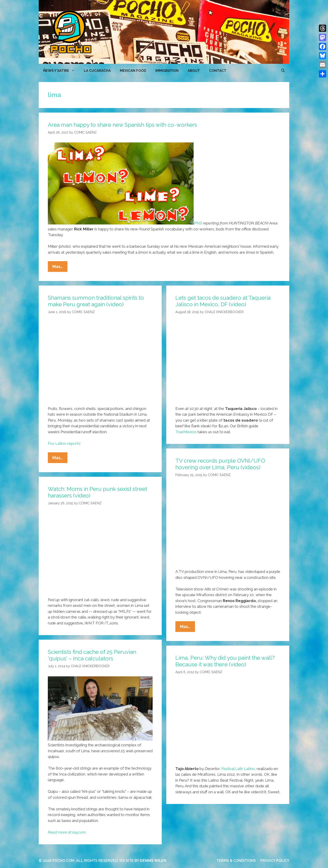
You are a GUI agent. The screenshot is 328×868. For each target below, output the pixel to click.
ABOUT (194, 71)
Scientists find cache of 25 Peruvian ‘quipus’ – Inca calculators (92, 655)
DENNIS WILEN (153, 861)
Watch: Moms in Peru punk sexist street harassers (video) (97, 492)
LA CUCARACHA (97, 71)
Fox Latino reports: (64, 443)
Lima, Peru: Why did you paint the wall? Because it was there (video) (225, 661)
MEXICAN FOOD (133, 71)
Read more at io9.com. (67, 832)
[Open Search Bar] (283, 71)
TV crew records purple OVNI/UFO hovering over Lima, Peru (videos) (220, 464)
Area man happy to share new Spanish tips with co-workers (122, 125)
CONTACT (218, 71)
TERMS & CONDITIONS (236, 861)
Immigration (167, 71)
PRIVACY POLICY (275, 861)
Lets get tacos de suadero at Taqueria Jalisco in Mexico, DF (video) (223, 301)
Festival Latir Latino (238, 769)
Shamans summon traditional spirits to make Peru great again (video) (96, 301)
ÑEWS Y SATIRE (61, 71)
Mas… (60, 268)
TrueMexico (186, 432)
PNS (198, 223)
